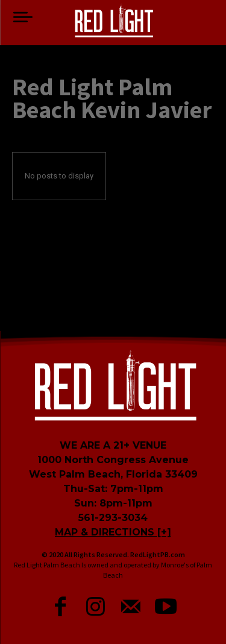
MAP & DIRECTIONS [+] (113, 532)
